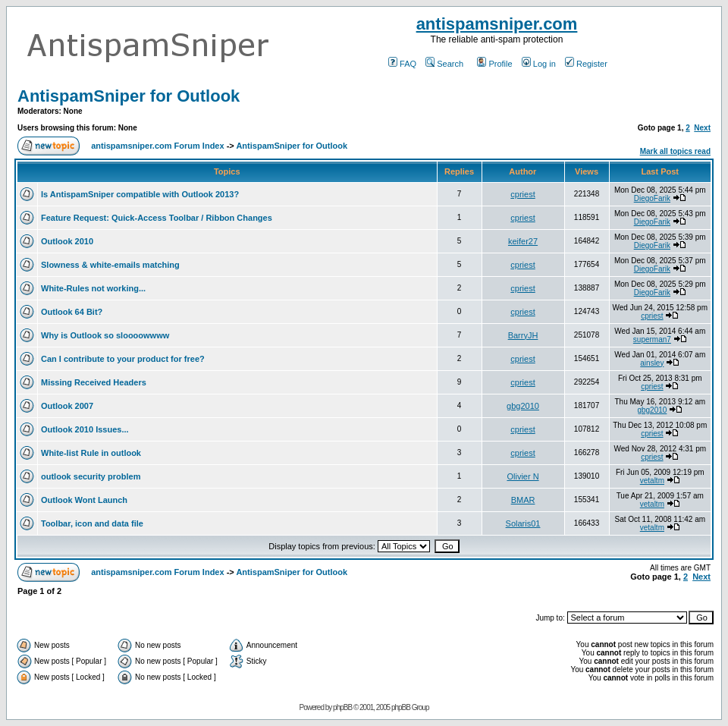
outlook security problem (91, 476)
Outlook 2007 (67, 406)
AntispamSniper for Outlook (129, 96)
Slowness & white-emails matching (110, 265)
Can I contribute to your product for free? (123, 359)
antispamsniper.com (497, 24)
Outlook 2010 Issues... (85, 429)
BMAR (523, 500)
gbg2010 (523, 406)
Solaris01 (523, 523)
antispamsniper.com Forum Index (157, 146)
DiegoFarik (652, 198)
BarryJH (523, 335)
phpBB (342, 707)
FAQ (402, 64)
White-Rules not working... (93, 288)
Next (702, 128)
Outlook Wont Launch (84, 500)
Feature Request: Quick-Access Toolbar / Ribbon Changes (157, 218)
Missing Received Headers (94, 382)
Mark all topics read (675, 151)
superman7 (652, 339)
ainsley (652, 363)
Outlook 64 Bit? (72, 312)
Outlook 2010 (67, 241)
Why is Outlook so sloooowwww (105, 335)
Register (586, 64)
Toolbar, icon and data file (92, 523)
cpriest (522, 194)
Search (444, 64)
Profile (494, 64)
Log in (539, 64)
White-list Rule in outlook (91, 453)
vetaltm (652, 481)
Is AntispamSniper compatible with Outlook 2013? (140, 194)
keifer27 (523, 241)
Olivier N (522, 476)
